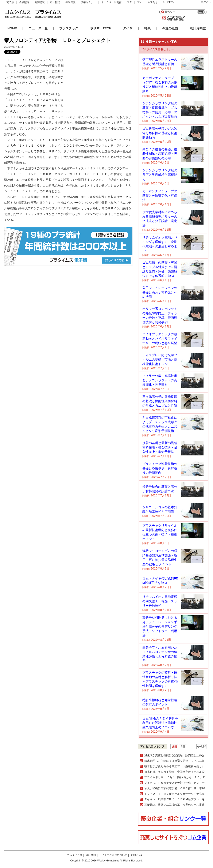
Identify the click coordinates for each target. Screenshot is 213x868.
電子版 (10, 2)
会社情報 (91, 855)
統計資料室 (198, 28)
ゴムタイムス (75, 855)
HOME (12, 28)
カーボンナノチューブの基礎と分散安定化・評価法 (160, 196)
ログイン (206, 2)
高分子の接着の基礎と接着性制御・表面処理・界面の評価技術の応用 (160, 154)
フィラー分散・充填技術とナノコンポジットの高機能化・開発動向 (160, 380)
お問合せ (152, 2)
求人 (140, 2)
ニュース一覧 (38, 28)
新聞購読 (40, 2)
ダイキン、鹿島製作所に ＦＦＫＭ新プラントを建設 (177, 799)
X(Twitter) (168, 2)
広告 (129, 2)
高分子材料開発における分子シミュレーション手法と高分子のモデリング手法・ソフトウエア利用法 (160, 626)
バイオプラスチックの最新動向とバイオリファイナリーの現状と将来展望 (160, 339)
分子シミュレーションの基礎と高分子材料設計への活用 (160, 292)
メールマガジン (173, 18)
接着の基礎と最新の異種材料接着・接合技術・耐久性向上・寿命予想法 (160, 447)
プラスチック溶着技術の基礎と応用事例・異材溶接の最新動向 (160, 468)
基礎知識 (70, 2)
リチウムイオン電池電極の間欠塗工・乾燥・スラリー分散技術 (160, 601)
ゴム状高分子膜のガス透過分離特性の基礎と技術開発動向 (160, 133)
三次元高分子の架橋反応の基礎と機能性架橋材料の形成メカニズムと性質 (160, 401)
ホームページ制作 (111, 2)
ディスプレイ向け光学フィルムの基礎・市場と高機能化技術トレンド (160, 359)
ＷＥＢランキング (202, 747)
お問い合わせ (138, 855)
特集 (147, 28)
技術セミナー (88, 2)
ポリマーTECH (101, 28)
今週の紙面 (170, 28)
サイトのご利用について (113, 855)
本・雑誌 (55, 2)
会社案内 (24, 2)
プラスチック (69, 28)
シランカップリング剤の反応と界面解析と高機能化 (160, 175)
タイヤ (128, 28)
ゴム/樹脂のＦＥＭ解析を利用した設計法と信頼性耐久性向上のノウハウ (160, 723)
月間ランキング (183, 747)
